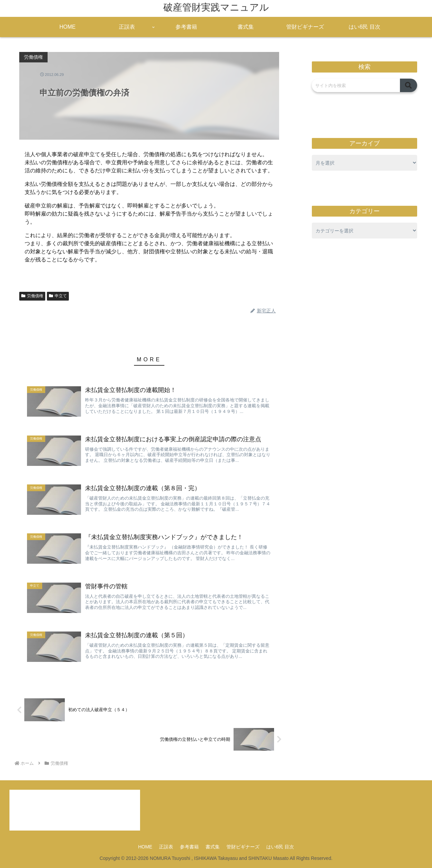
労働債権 (32, 296)
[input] (356, 85)
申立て (58, 296)
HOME (145, 847)
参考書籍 (189, 847)
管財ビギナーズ (243, 847)
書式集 (213, 847)
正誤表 (166, 847)
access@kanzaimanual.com (54, 815)
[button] (409, 85)
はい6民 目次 (280, 847)
